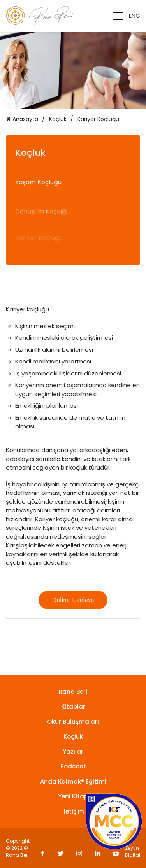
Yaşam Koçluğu (38, 184)
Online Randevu (73, 600)
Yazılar (73, 752)
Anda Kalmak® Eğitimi (73, 782)
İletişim (73, 811)
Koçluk (58, 119)
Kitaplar (73, 706)
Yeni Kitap (73, 796)
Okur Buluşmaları (73, 722)
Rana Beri (73, 692)
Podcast (73, 766)
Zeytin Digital (133, 851)
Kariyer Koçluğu (98, 119)
